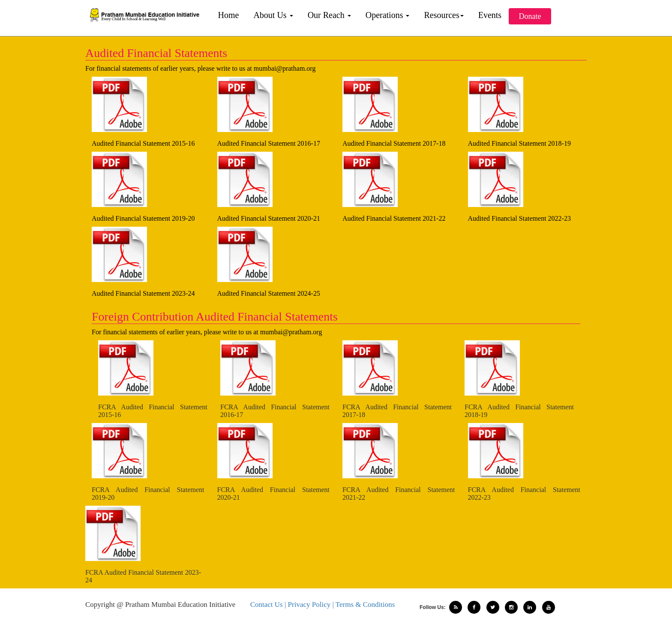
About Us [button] (273, 15)
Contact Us (267, 604)
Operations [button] (388, 15)
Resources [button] (444, 15)
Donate (530, 16)
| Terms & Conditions (363, 604)
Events (490, 15)
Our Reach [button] (329, 15)
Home (229, 15)
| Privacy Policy (309, 604)
